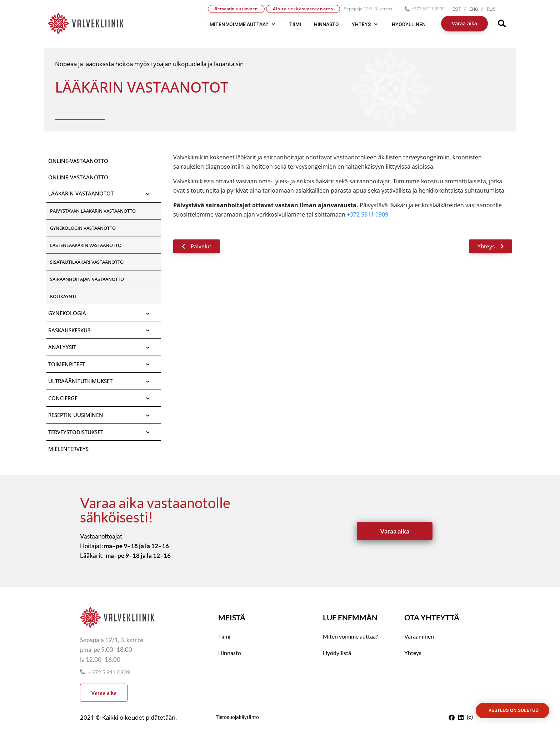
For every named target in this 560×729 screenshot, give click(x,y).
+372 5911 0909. (368, 214)
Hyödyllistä (337, 653)
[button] (243, 24)
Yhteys (413, 653)
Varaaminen (419, 636)
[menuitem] (461, 9)
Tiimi (224, 636)
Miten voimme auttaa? (350, 636)
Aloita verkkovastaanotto (303, 9)
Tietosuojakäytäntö (237, 717)
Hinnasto (230, 653)
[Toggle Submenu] (148, 194)
